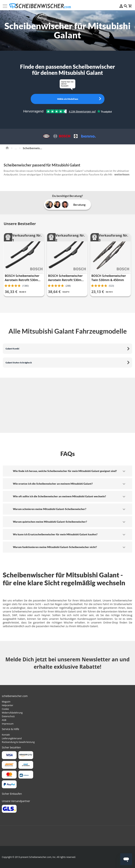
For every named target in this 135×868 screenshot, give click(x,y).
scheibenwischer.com (97, 171)
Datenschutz (8, 716)
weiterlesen (122, 174)
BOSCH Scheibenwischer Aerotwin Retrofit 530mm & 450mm (23, 278)
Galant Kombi (12, 349)
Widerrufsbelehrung (12, 713)
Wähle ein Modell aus (68, 99)
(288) (68, 286)
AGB (4, 720)
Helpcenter (8, 705)
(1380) (26, 286)
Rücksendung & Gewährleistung (18, 742)
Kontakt (6, 735)
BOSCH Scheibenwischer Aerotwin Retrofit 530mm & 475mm (66, 278)
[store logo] (41, 6)
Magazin (6, 702)
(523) (111, 286)
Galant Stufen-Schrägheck (19, 363)
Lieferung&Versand (12, 738)
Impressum (8, 724)
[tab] (67, 471)
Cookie (5, 709)
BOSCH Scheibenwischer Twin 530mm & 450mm (109, 278)
